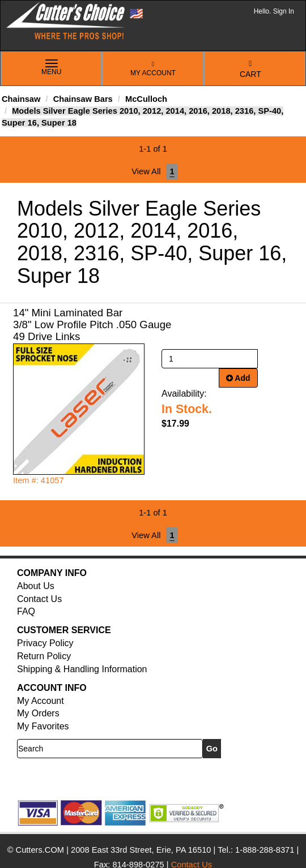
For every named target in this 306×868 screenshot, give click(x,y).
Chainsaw (21, 99)
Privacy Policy (45, 643)
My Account (153, 69)
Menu (52, 68)
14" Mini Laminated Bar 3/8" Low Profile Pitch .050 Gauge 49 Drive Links (92, 325)
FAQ (26, 611)
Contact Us (39, 599)
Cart (250, 69)
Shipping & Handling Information (82, 669)
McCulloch (146, 99)
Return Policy (44, 656)
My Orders (38, 713)
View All (146, 171)
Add (238, 378)
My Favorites (43, 726)
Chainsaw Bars (83, 99)
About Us (36, 586)
